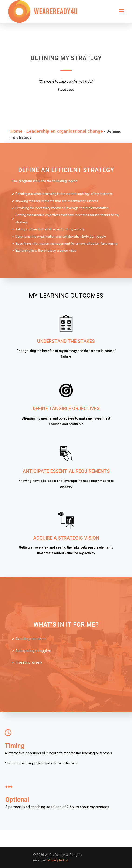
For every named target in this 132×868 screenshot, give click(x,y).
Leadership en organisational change (65, 131)
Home (17, 131)
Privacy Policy (58, 860)
